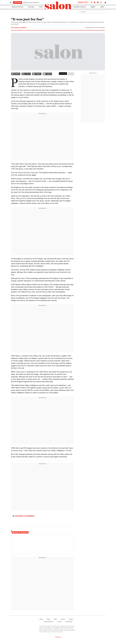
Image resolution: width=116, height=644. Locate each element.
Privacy (71, 619)
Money (93, 7)
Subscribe (18, 2)
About (48, 619)
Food (41, 7)
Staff (55, 619)
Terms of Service (49, 622)
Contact (63, 619)
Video (102, 7)
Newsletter (83, 2)
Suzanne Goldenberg (20, 28)
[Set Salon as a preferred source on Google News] (63, 74)
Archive (60, 622)
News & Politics (18, 7)
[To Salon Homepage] (58, 5)
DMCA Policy (58, 637)
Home (41, 619)
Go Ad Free (69, 622)
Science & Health (80, 7)
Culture (31, 7)
